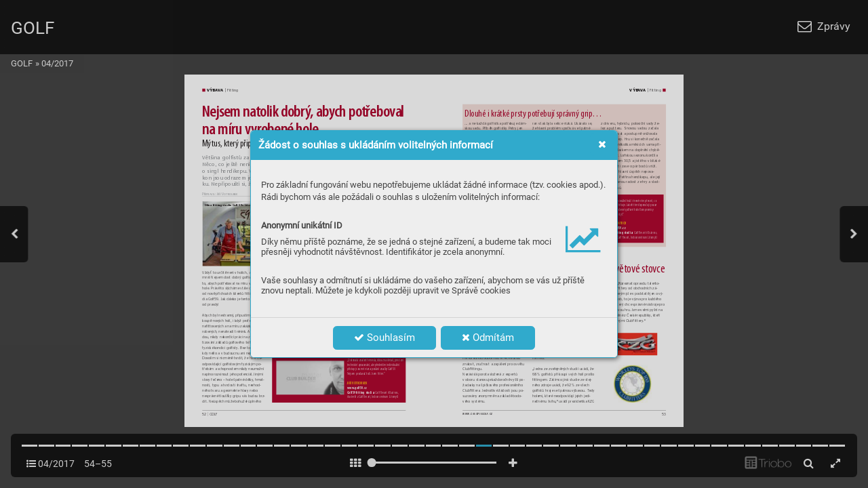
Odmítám (488, 338)
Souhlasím (384, 338)
